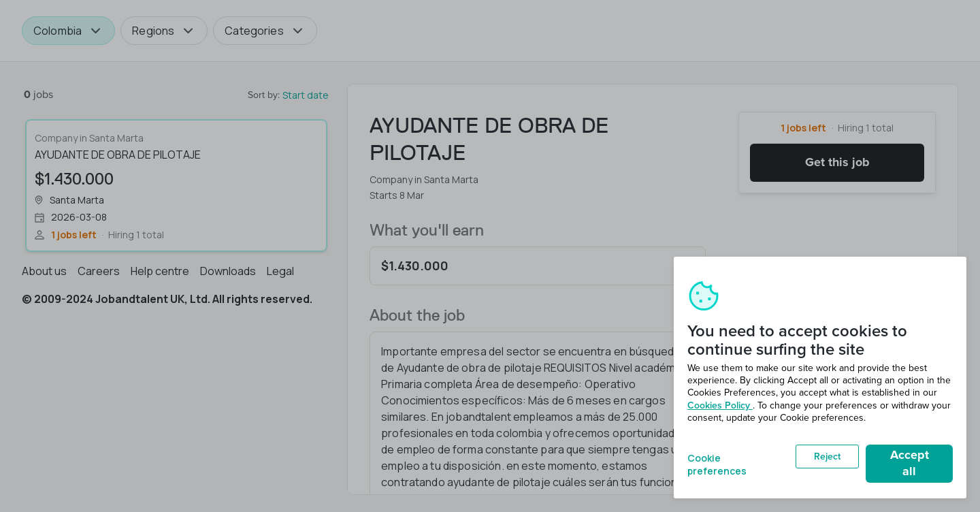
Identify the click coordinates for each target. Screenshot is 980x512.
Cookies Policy (720, 405)
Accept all (910, 463)
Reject (827, 457)
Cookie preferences (717, 463)
